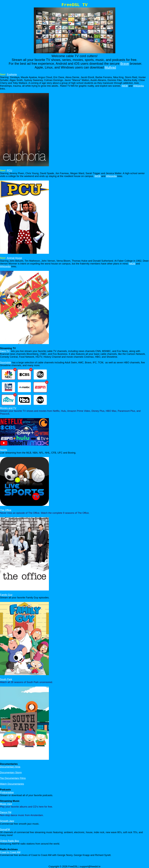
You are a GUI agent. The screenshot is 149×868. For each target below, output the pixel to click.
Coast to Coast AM (10, 852)
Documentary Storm (11, 773)
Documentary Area (10, 767)
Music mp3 (6, 804)
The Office (6, 510)
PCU (10, 170)
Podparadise (7, 792)
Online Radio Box (10, 841)
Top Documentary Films (13, 778)
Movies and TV (8, 408)
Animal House (14, 258)
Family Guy (6, 595)
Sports (4, 450)
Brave (125, 64)
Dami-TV (5, 351)
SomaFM (5, 829)
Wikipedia (139, 86)
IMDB (125, 86)
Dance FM (6, 812)
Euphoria (12, 74)
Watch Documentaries (12, 784)
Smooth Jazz (7, 821)
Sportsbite (6, 363)
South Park (6, 679)
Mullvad (110, 67)
